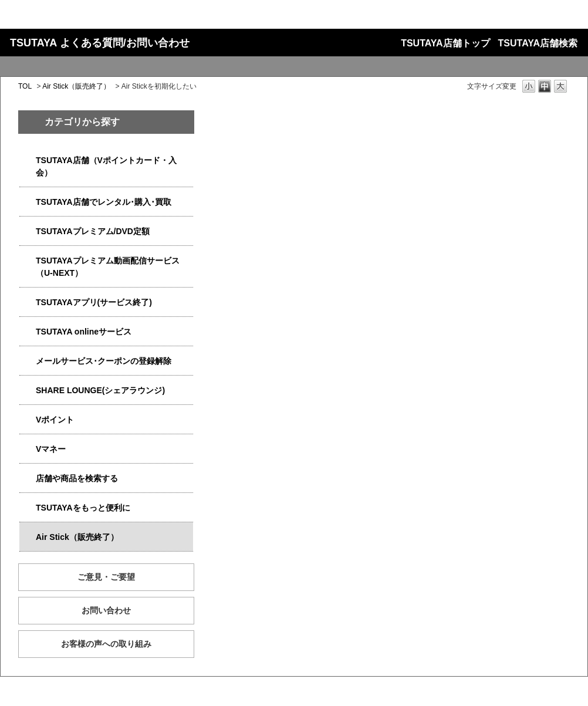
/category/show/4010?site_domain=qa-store (28, 332)
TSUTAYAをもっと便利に (83, 508)
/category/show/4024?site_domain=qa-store (28, 508)
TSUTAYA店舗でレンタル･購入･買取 (104, 202)
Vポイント (55, 420)
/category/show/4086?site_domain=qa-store (28, 479)
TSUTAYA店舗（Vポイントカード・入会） (106, 166)
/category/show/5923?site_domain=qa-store (28, 261)
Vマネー (51, 449)
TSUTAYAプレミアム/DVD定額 (93, 231)
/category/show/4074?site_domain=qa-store (28, 420)
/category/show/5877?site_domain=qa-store (28, 391)
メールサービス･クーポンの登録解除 (104, 361)
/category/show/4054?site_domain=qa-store (28, 202)
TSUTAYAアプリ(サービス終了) (94, 302)
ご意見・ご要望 (106, 577)
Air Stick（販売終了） (76, 86)
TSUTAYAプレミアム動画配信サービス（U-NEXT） (108, 267)
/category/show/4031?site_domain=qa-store (28, 232)
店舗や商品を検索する (77, 478)
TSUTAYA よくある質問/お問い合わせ (100, 43)
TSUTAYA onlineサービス (84, 332)
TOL (25, 86)
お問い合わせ (106, 610)
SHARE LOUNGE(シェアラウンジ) (100, 390)
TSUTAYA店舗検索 (538, 43)
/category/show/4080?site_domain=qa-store (28, 361)
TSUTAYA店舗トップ (445, 43)
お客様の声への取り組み (106, 644)
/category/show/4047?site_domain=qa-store (28, 161)
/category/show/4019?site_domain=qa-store (28, 303)
